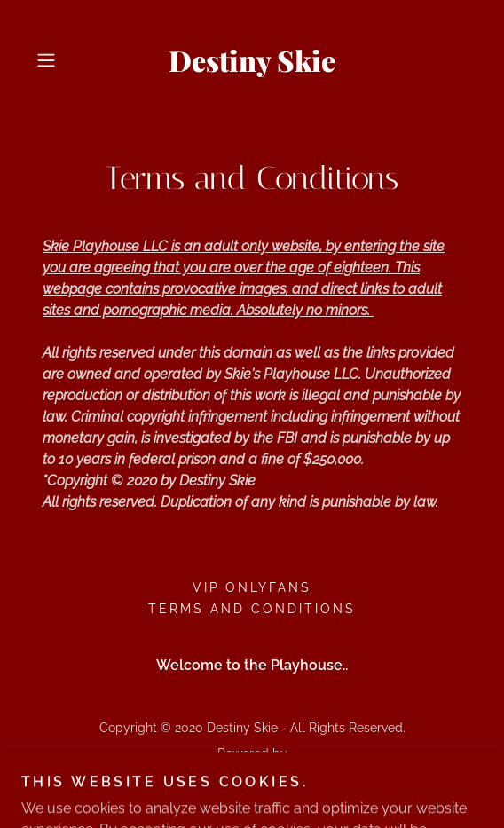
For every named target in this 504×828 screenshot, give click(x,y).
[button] (62, 60)
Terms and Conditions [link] (252, 609)
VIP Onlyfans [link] (252, 587)
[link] (252, 60)
